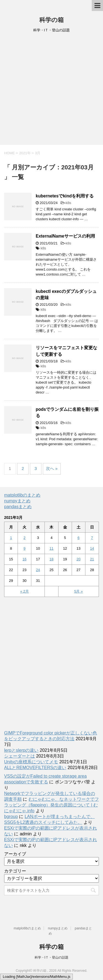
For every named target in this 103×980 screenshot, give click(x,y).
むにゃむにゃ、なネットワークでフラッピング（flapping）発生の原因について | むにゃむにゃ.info (51, 805)
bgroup (11, 817)
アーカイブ (15, 854)
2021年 (25, 153)
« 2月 (25, 591)
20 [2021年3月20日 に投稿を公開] (79, 559)
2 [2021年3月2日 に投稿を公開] (25, 538)
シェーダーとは (20, 756)
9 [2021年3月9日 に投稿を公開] (25, 548)
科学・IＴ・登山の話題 (51, 957)
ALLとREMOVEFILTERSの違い (35, 768)
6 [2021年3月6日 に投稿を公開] (78, 538)
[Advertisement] (51, 91)
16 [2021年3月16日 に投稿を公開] (24, 559)
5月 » (78, 591)
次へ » (52, 468)
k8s (68, 203)
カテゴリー (15, 871)
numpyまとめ (17, 501)
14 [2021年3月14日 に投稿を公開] (92, 548)
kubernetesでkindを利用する (65, 196)
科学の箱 (51, 20)
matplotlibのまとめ (22, 495)
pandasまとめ (18, 507)
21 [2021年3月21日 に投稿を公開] (92, 559)
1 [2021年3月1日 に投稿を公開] (11, 538)
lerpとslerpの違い (21, 750)
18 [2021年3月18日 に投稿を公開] (51, 559)
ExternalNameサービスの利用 (65, 236)
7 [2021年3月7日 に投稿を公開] (92, 538)
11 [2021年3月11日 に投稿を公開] (51, 548)
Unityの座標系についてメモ (31, 762)
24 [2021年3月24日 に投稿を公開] (38, 570)
